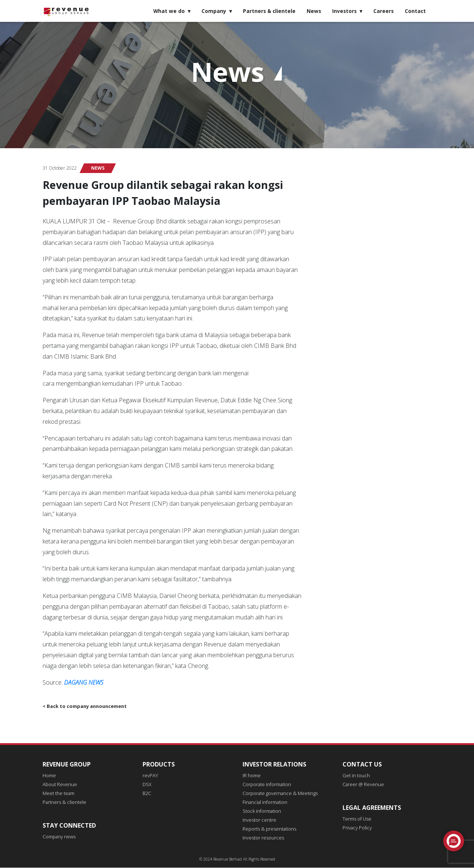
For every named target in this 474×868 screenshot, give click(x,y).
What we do (169, 11)
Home (49, 776)
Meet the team (57, 794)
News (314, 11)
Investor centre (258, 820)
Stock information (260, 812)
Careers (383, 11)
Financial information (263, 803)
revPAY (150, 776)
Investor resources (261, 838)
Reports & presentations (267, 829)
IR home (251, 776)
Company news (58, 837)
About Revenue (58, 785)
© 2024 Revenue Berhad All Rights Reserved (237, 859)
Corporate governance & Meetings (276, 794)
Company (214, 11)
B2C (147, 794)
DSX (147, 785)
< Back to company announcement (83, 706)
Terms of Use (356, 819)
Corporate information (264, 785)
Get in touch (355, 776)
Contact (415, 11)
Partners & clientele (269, 11)
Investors (344, 11)
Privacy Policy (356, 828)
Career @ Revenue (362, 785)
